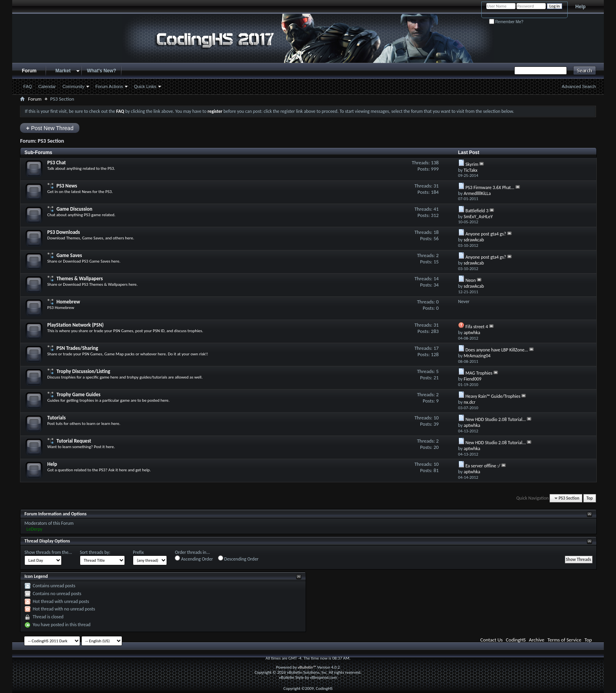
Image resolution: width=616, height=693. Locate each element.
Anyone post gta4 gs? (486, 234)
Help (581, 7)
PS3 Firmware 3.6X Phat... (490, 187)
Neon (471, 280)
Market (63, 71)
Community (73, 86)
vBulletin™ (307, 667)
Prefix (138, 552)
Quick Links (145, 86)
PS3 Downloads (63, 232)
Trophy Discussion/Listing (83, 371)
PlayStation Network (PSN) (75, 325)
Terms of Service (565, 640)
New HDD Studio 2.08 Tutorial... (496, 419)
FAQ (27, 86)
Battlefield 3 (477, 211)
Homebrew (68, 302)
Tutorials (56, 418)
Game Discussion (74, 209)
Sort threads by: (95, 552)
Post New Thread (50, 128)
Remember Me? (506, 22)
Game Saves (69, 255)
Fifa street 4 (477, 327)
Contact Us (492, 640)
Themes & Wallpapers (80, 278)
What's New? (101, 71)
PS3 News (67, 186)
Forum (29, 71)
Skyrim (472, 164)
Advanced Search (579, 86)
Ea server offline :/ (483, 466)
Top (590, 498)
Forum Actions (109, 86)
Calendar (47, 86)
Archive (536, 640)
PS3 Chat (56, 163)
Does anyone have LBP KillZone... (497, 350)
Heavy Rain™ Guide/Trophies (493, 396)
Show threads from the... (48, 552)
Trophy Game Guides (79, 394)
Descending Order (238, 559)
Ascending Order (194, 559)
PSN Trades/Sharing (77, 348)
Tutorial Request (74, 441)
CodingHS (516, 640)
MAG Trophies (479, 373)
